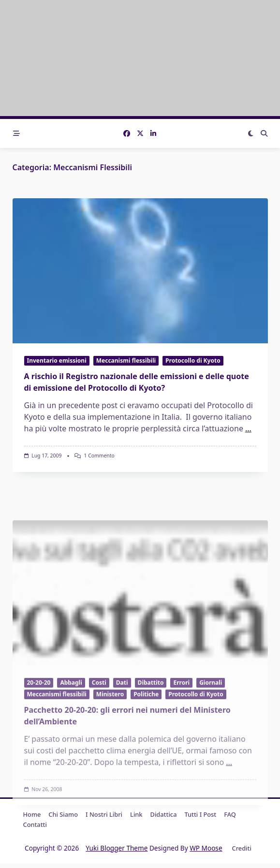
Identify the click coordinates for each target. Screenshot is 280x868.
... (248, 428)
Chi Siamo (63, 814)
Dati (122, 739)
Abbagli (71, 739)
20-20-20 (39, 739)
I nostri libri (104, 814)
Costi (99, 739)
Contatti (35, 824)
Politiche (146, 751)
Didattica (164, 814)
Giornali (211, 739)
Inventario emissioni (57, 360)
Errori (181, 739)
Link (136, 814)
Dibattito (151, 739)
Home (32, 814)
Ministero (110, 751)
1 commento (99, 456)
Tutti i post (200, 814)
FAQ (230, 814)
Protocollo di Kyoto (193, 360)
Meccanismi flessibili (126, 360)
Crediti (242, 848)
